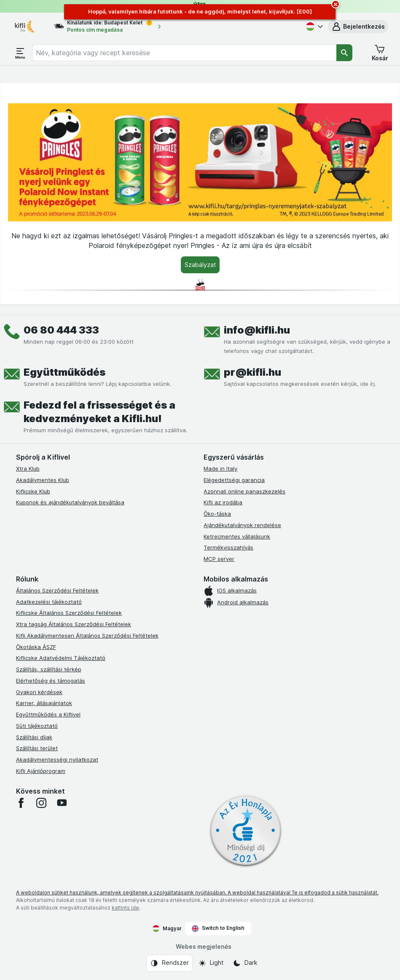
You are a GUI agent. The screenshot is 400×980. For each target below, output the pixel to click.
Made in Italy (220, 468)
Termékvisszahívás (228, 547)
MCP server (219, 559)
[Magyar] (314, 27)
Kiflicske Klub (33, 491)
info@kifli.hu (257, 330)
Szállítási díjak (34, 737)
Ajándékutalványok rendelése (242, 525)
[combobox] (184, 53)
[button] (358, 27)
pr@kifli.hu (252, 372)
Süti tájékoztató (37, 726)
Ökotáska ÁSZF (36, 647)
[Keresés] (344, 53)
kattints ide (125, 908)
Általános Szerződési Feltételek (57, 590)
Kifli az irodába (223, 502)
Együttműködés (64, 372)
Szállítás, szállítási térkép (49, 669)
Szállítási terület (37, 748)
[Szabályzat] (200, 265)
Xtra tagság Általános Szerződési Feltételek (74, 624)
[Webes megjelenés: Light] (211, 963)
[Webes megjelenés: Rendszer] (169, 963)
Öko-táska (217, 514)
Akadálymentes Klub (43, 480)
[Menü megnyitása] (20, 53)
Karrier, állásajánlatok (44, 703)
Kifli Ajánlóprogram (41, 771)
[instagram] (41, 803)
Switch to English (218, 928)
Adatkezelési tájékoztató (49, 602)
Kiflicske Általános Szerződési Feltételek (69, 613)
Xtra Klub (28, 468)
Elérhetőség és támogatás (51, 681)
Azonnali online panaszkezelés (244, 491)
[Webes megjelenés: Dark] (245, 963)
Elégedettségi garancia (234, 480)
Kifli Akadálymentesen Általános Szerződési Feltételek (87, 635)
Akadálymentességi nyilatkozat (57, 759)
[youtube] (62, 803)
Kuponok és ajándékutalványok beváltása (70, 502)
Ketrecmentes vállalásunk (237, 536)
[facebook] (21, 803)
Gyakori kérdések (39, 692)
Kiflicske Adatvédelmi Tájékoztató (61, 658)
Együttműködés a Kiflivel (48, 714)
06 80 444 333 (61, 330)
